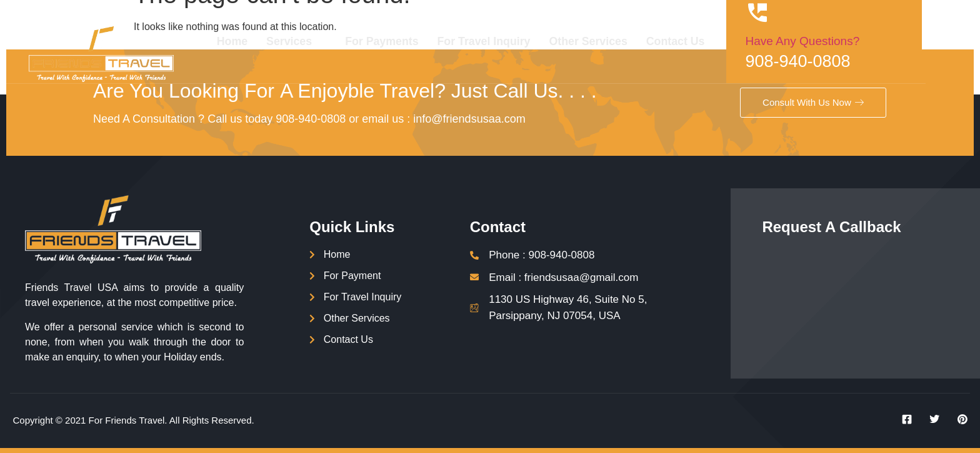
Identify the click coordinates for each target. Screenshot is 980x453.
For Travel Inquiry (523, 41)
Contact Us (718, 41)
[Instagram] (958, 419)
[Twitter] (930, 419)
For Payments (420, 41)
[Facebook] (902, 419)
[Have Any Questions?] (801, 13)
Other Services (629, 41)
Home (269, 41)
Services (332, 41)
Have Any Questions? (845, 41)
